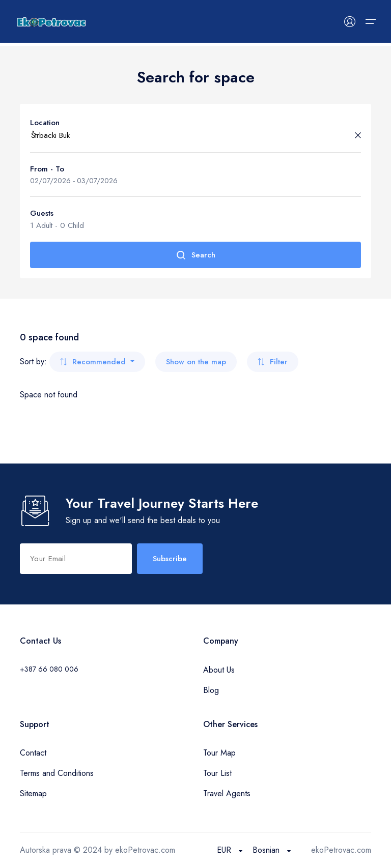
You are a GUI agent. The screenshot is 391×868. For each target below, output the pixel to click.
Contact (33, 753)
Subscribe (170, 559)
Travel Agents (227, 793)
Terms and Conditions (57, 773)
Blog (211, 690)
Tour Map (219, 753)
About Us (219, 670)
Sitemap (33, 793)
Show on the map (196, 362)
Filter (273, 362)
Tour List (217, 773)
